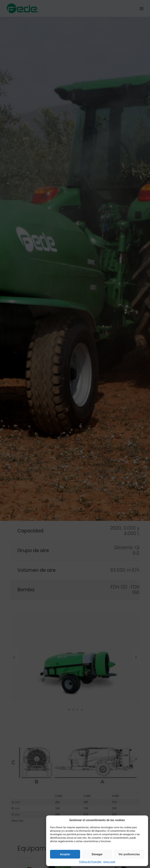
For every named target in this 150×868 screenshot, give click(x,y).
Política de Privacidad (90, 862)
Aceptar (65, 854)
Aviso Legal (109, 862)
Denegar (97, 854)
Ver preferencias (129, 854)
